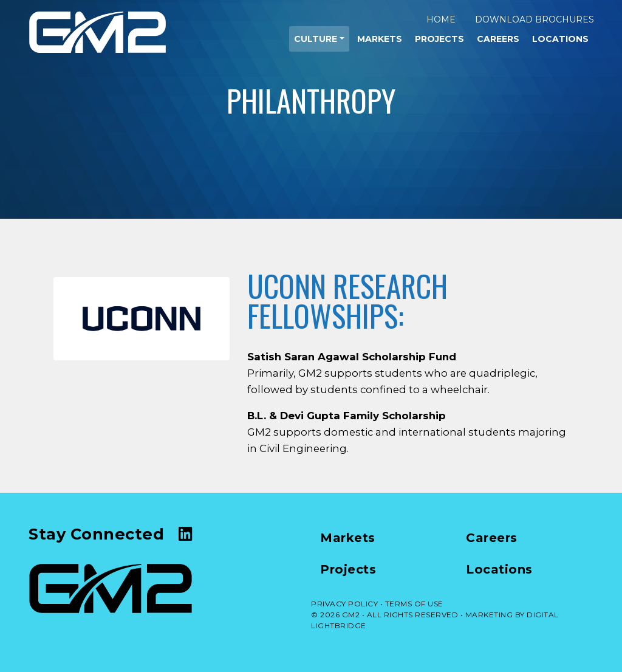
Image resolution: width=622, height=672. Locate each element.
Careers (498, 39)
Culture (316, 39)
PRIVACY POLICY (344, 604)
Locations (560, 39)
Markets (380, 39)
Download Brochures (535, 19)
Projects (439, 39)
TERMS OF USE (414, 604)
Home (441, 19)
